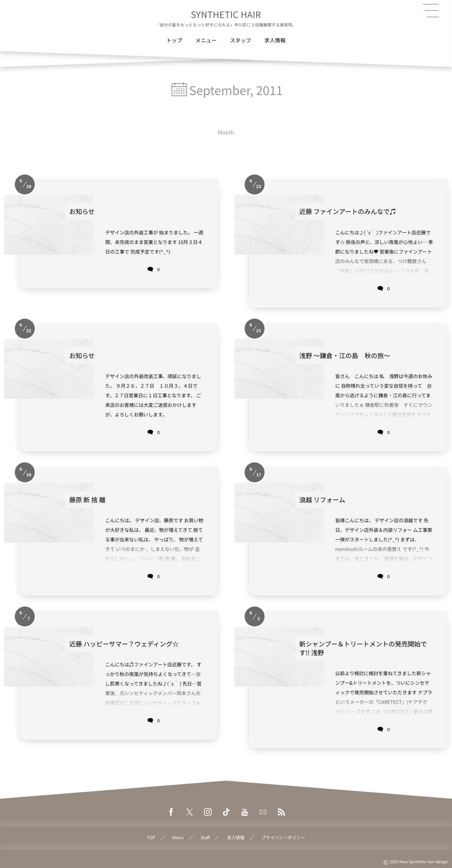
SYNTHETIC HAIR (226, 14)
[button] (431, 11)
